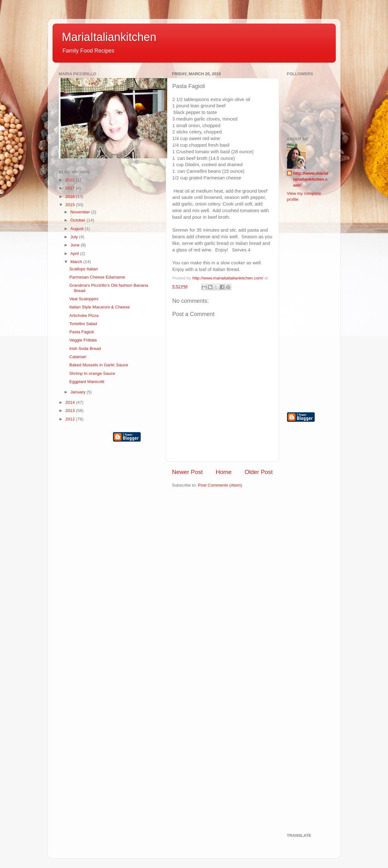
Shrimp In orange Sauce (92, 373)
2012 (70, 419)
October (79, 220)
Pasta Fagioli (82, 332)
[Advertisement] (312, 307)
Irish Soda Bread (85, 349)
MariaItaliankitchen (109, 37)
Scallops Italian (84, 269)
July (75, 237)
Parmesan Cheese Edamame (97, 277)
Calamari (78, 357)
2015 (70, 205)
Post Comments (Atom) (220, 485)
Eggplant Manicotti (87, 382)
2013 (70, 411)
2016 (70, 197)
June (76, 245)
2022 (70, 180)
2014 (70, 402)
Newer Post (188, 472)
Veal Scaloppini (84, 299)
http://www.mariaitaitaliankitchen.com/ (311, 179)
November (81, 212)
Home (224, 472)
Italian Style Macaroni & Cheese (99, 307)
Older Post (259, 472)
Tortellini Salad (83, 324)
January (79, 392)
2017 (70, 188)
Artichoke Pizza (84, 316)
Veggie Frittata (83, 340)
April (75, 254)
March (77, 262)
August (78, 229)
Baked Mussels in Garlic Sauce (99, 365)
